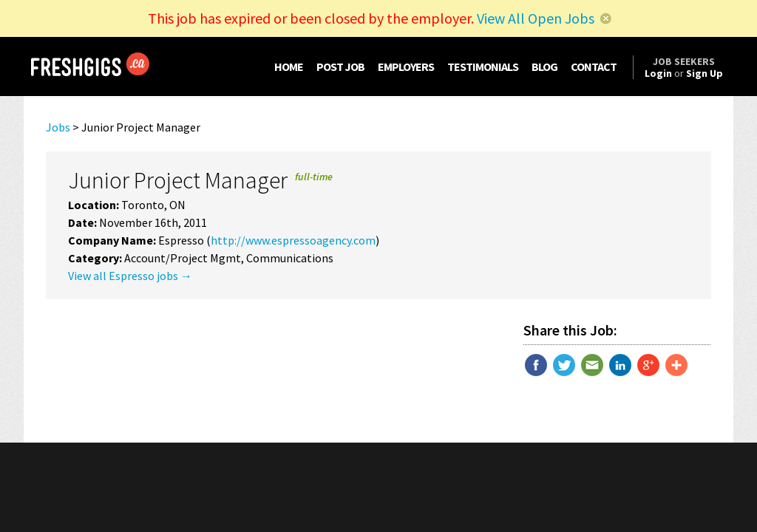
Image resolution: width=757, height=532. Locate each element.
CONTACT (594, 66)
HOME (289, 66)
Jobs (58, 127)
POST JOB (340, 66)
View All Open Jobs (536, 18)
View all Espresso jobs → (130, 276)
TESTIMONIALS (483, 66)
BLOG (544, 66)
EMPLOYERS (406, 66)
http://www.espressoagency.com (293, 240)
